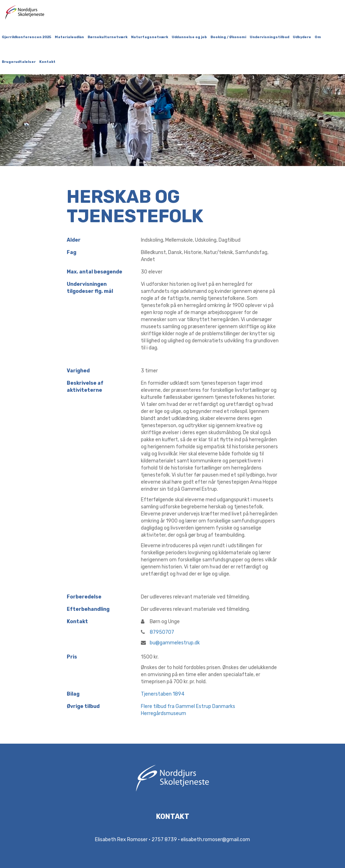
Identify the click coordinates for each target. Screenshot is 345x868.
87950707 (157, 632)
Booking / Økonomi (228, 37)
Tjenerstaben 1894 (163, 694)
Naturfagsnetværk (150, 37)
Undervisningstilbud (269, 37)
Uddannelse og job (189, 37)
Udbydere (302, 37)
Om (318, 37)
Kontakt (47, 62)
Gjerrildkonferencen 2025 (26, 37)
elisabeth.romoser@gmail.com (215, 840)
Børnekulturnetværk (108, 37)
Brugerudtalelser (19, 62)
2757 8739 (164, 840)
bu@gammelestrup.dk (170, 643)
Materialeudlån (69, 37)
